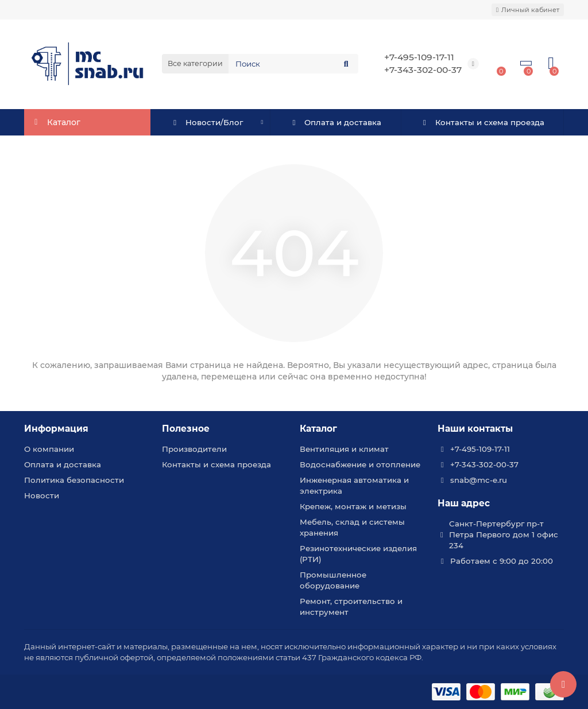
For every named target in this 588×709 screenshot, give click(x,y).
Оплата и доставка (336, 122)
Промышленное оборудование (333, 580)
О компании (49, 449)
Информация (56, 429)
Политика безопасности (74, 480)
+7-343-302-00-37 (423, 70)
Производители (194, 449)
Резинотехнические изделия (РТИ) (358, 554)
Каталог (318, 429)
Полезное (186, 429)
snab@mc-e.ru (479, 480)
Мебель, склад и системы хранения (352, 527)
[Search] (293, 64)
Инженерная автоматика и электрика (354, 485)
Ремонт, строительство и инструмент (351, 607)
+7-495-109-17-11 (419, 57)
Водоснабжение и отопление (360, 464)
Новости (42, 495)
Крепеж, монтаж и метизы (353, 506)
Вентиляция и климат (344, 449)
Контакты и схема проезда (482, 122)
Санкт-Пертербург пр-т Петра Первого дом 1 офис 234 (504, 534)
